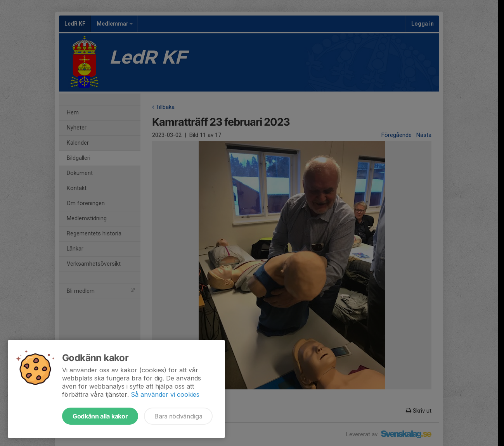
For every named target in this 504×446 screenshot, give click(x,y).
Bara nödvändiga (178, 416)
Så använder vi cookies (165, 394)
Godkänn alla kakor (100, 416)
